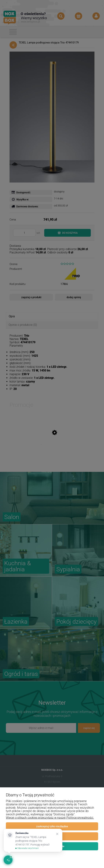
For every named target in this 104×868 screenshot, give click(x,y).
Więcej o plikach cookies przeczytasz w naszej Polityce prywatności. (50, 818)
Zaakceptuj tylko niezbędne (52, 826)
